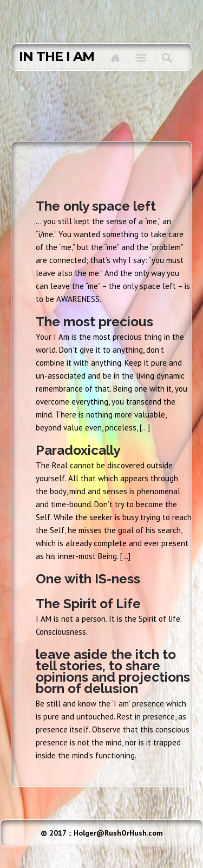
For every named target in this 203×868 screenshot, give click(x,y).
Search (166, 58)
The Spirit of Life (88, 604)
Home (115, 58)
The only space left (96, 206)
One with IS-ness (88, 579)
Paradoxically (78, 450)
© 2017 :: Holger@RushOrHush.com (102, 833)
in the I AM (57, 57)
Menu (141, 58)
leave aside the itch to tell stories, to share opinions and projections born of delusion (113, 671)
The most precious (94, 322)
